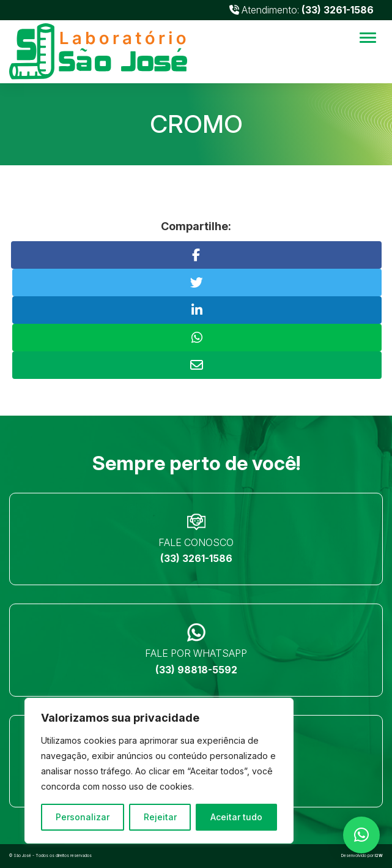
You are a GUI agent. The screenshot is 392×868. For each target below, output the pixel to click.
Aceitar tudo (236, 817)
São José (22, 856)
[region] (159, 771)
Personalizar (83, 817)
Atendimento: (301, 10)
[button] (361, 835)
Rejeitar (160, 817)
